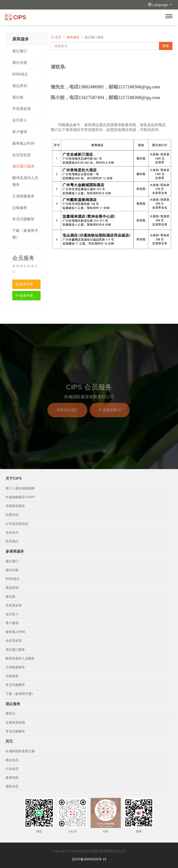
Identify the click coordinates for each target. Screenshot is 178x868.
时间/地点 (20, 74)
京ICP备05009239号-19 (89, 859)
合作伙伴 (12, 532)
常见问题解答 (23, 219)
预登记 (10, 713)
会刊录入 (20, 120)
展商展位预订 (67, 414)
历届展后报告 (15, 506)
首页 (58, 37)
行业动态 (12, 769)
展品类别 (20, 86)
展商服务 (73, 37)
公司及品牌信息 (17, 524)
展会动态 (12, 760)
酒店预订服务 (23, 166)
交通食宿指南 (15, 722)
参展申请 (24, 284)
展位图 (18, 97)
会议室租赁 (22, 155)
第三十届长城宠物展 (20, 488)
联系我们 (12, 541)
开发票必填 (22, 109)
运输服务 (20, 208)
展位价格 (20, 63)
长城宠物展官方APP (20, 497)
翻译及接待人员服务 (25, 181)
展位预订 (20, 51)
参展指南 (12, 778)
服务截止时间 (23, 143)
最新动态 (12, 786)
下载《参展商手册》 (25, 234)
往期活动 (12, 515)
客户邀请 (20, 132)
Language (162, 5)
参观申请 (24, 296)
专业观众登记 (110, 414)
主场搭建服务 (23, 196)
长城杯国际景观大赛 (20, 751)
